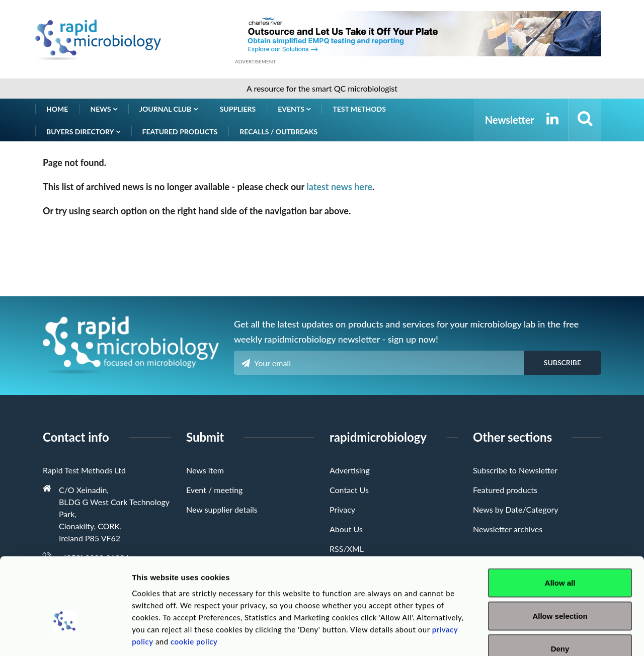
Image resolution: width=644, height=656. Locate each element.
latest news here (339, 187)
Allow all (560, 524)
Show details (528, 636)
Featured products (180, 132)
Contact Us (349, 490)
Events (294, 109)
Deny (560, 590)
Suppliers (238, 109)
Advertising (350, 470)
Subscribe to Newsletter (515, 470)
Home (57, 109)
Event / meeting (214, 490)
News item (205, 470)
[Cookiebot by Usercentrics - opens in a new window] (65, 636)
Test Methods (359, 109)
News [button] (104, 109)
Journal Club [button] (169, 109)
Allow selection (560, 557)
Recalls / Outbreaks (278, 132)
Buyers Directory (83, 132)
